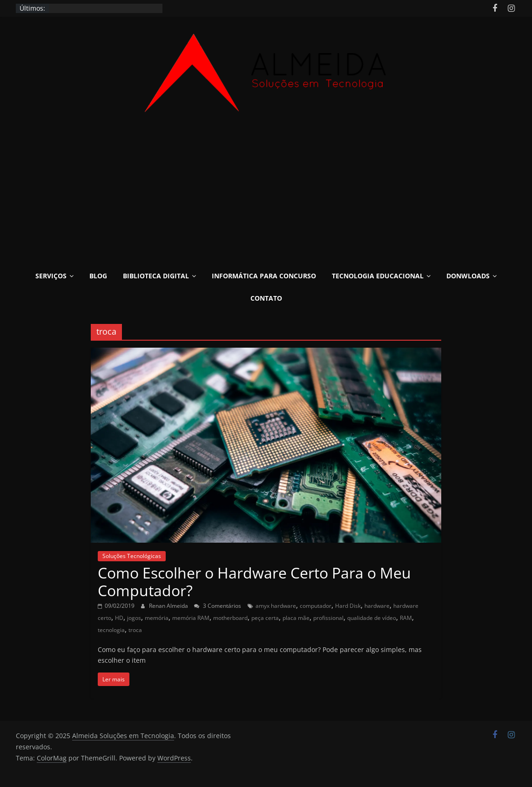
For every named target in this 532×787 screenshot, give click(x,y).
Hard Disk (348, 606)
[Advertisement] (266, 186)
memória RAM (191, 618)
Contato (266, 298)
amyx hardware (276, 606)
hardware (377, 606)
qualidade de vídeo (372, 618)
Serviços (51, 276)
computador (316, 606)
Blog (98, 276)
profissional (328, 618)
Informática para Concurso (264, 276)
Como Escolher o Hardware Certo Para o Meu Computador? (254, 582)
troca (135, 630)
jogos (134, 618)
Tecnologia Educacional (378, 276)
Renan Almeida (169, 606)
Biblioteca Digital (156, 276)
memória (157, 618)
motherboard (230, 618)
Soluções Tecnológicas (132, 556)
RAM (406, 618)
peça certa (265, 618)
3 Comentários (218, 606)
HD (119, 618)
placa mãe (296, 618)
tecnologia (111, 630)
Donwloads (468, 276)
